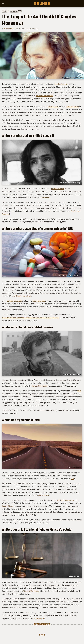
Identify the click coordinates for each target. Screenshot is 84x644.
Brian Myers (8, 28)
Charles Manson (61, 84)
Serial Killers (16, 11)
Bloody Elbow (7, 506)
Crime (4, 11)
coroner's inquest (14, 301)
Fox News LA (39, 618)
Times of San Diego (40, 386)
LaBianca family (72, 106)
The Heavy (45, 197)
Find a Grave (43, 495)
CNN (79, 391)
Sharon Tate (53, 106)
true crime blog (39, 301)
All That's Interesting (44, 96)
